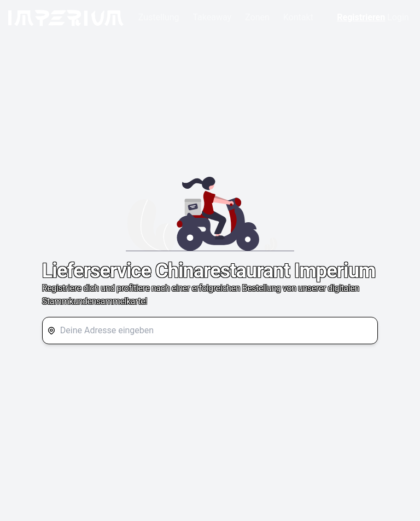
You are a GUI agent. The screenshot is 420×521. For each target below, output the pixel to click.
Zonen (257, 17)
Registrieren (361, 17)
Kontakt (298, 17)
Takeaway (212, 17)
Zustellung (159, 17)
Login (398, 17)
